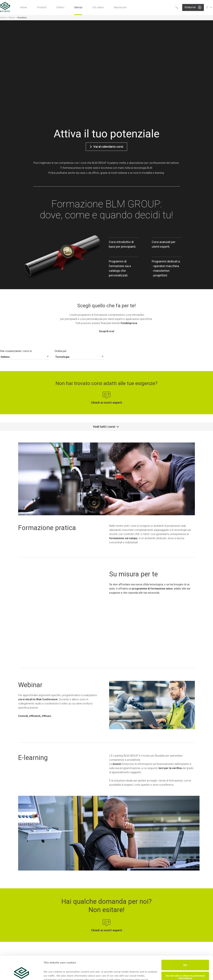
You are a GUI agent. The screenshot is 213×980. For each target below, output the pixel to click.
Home (3, 18)
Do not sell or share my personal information (185, 953)
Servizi (12, 18)
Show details (51, 973)
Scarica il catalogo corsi (107, 918)
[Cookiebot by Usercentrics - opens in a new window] (22, 974)
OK (185, 942)
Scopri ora (40, 896)
